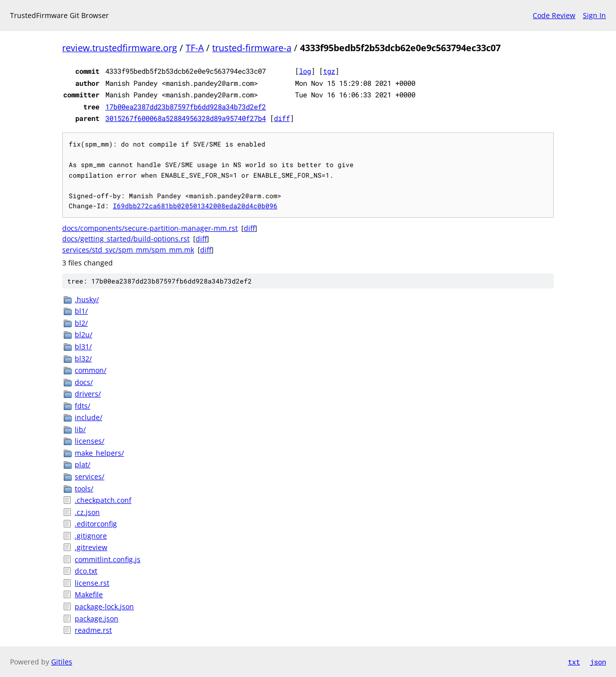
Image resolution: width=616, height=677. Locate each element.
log (305, 71)
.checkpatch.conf (103, 500)
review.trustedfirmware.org (120, 48)
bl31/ (83, 347)
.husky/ (87, 299)
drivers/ (88, 394)
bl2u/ (84, 334)
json (598, 662)
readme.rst (93, 630)
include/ (89, 417)
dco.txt (86, 571)
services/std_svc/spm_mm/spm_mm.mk (128, 250)
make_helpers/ (99, 453)
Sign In (594, 15)
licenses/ (90, 441)
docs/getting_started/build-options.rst (126, 239)
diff (282, 118)
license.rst (92, 583)
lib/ (80, 429)
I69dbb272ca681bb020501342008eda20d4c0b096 (195, 206)
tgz (329, 71)
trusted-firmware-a (252, 48)
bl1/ (81, 311)
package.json (97, 619)
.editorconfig (96, 524)
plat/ (83, 464)
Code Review (554, 15)
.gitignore (91, 536)
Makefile (89, 594)
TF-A (195, 48)
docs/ (84, 382)
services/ (90, 477)
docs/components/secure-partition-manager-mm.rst (150, 228)
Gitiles (62, 662)
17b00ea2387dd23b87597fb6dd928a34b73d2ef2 (186, 107)
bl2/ (81, 323)
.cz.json (87, 512)
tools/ (84, 489)
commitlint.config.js (108, 559)
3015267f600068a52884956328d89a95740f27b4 (186, 118)
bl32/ (83, 359)
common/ (91, 370)
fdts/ (83, 406)
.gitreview (91, 547)
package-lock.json (104, 606)
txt (574, 662)
